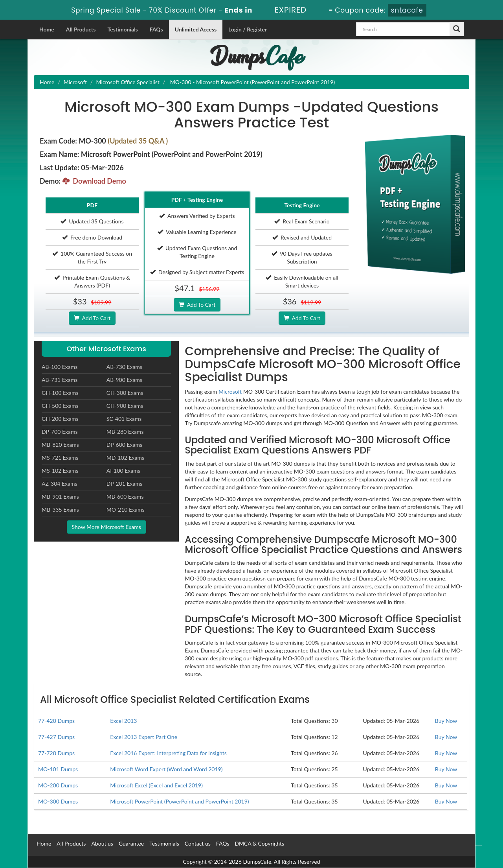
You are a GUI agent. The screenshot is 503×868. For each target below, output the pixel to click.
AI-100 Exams (123, 471)
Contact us (198, 843)
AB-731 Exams (60, 380)
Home (47, 29)
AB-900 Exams (124, 380)
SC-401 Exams (124, 419)
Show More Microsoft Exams (106, 527)
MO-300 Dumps (58, 801)
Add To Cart (92, 318)
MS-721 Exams (60, 458)
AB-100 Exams (60, 367)
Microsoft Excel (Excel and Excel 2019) (156, 785)
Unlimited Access (196, 29)
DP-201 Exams (124, 484)
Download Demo (94, 181)
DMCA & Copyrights (259, 843)
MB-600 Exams (125, 497)
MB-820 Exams (60, 445)
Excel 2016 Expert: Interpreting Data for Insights (168, 753)
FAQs (156, 29)
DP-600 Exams (124, 445)
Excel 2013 (123, 721)
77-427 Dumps (56, 737)
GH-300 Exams (125, 393)
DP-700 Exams (60, 432)
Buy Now (446, 721)
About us (102, 843)
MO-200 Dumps (58, 785)
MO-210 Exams (126, 510)
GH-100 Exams (60, 393)
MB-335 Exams (60, 510)
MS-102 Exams (60, 471)
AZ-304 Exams (60, 484)
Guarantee (131, 843)
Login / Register (248, 29)
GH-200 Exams (60, 419)
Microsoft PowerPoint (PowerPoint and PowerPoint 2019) (179, 801)
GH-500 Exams (60, 406)
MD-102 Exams (125, 458)
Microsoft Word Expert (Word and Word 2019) (166, 769)
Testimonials (122, 29)
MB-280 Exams (125, 432)
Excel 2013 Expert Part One (144, 737)
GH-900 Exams (125, 406)
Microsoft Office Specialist (128, 82)
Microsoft (75, 82)
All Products (81, 29)
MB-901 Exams (60, 497)
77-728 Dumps (56, 753)
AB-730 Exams (124, 367)
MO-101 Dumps (58, 769)
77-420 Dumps (56, 721)
